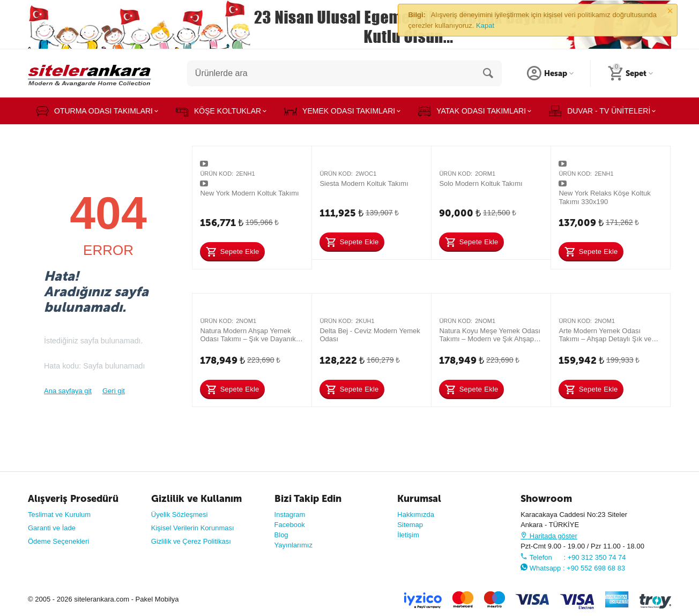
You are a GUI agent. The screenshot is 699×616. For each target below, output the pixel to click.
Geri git (114, 391)
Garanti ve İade (52, 528)
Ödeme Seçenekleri (58, 541)
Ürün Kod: (217, 174)
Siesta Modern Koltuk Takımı (364, 183)
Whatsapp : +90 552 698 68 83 (573, 568)
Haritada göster (549, 536)
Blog (281, 535)
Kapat (485, 25)
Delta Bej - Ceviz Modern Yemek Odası (370, 335)
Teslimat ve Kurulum (59, 514)
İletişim (408, 535)
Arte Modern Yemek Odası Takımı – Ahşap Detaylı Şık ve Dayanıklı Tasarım (605, 335)
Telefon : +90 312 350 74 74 (573, 557)
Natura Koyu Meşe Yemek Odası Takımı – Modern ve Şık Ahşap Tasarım (490, 335)
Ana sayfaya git (68, 391)
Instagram (290, 514)
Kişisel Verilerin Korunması (193, 528)
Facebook (290, 525)
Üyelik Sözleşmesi (180, 514)
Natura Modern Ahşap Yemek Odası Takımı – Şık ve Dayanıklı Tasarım (250, 335)
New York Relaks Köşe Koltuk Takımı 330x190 (604, 197)
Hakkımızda (416, 514)
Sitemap (410, 525)
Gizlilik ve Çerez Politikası (191, 541)
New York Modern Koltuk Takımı (249, 193)
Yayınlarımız (293, 545)
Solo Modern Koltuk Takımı (481, 183)
